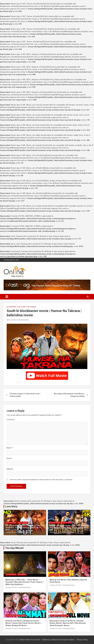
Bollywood (22, 574)
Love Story (21, 307)
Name (10, 448)
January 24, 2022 (11, 587)
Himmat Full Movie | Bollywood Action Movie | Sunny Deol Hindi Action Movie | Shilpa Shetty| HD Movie (23, 623)
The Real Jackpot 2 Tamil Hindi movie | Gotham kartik (25, 395)
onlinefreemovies (23, 320)
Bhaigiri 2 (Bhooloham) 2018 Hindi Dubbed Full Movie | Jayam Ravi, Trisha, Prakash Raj (69, 528)
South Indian (31, 307)
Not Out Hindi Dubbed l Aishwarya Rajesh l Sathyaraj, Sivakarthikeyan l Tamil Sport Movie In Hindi (25, 528)
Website (10, 469)
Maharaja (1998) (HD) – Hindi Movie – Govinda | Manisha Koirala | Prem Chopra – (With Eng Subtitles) (25, 582)
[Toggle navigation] (7, 297)
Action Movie (12, 307)
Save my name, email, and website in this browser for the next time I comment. (41, 480)
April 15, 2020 (11, 320)
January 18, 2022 (11, 532)
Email (9, 458)
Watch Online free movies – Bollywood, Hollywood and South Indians (47, 640)
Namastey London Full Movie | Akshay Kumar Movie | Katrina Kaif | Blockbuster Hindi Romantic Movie (68, 623)
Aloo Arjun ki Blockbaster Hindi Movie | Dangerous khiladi (69, 395)
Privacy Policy (82, 640)
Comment (11, 420)
